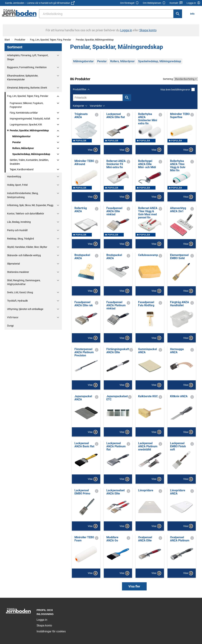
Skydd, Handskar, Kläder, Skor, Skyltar (27, 247)
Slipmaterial (13, 264)
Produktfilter (80, 89)
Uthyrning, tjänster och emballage (25, 309)
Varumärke (96, 106)
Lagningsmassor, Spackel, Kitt (26, 125)
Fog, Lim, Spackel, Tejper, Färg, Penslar (51, 40)
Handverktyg (14, 177)
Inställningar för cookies (51, 631)
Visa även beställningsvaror (178, 89)
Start (7, 40)
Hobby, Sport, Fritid (17, 185)
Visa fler (134, 586)
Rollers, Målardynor (23, 148)
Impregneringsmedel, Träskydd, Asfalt (30, 119)
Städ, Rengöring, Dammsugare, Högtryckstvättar (24, 282)
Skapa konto (44, 625)
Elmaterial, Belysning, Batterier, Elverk (27, 88)
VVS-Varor (13, 317)
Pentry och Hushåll (17, 230)
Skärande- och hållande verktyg (24, 255)
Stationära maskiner (18, 272)
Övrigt (10, 326)
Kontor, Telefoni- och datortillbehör (26, 214)
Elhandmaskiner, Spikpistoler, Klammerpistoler (23, 78)
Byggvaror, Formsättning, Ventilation (27, 67)
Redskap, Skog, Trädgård (20, 239)
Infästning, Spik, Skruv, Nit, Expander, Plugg (30, 205)
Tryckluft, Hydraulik (17, 301)
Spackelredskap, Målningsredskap (31, 154)
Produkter (20, 40)
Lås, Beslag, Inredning (19, 222)
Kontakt (176, 3)
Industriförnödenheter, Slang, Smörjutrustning (23, 195)
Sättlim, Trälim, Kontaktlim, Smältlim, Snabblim (29, 162)
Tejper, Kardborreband (22, 169)
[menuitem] (193, 14)
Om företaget (129, 3)
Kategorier (79, 106)
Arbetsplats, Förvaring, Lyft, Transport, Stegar (28, 57)
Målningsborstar (21, 136)
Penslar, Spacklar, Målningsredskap (95, 40)
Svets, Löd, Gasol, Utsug (20, 292)
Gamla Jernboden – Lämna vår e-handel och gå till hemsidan (40, 3)
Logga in (42, 620)
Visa (93, 150)
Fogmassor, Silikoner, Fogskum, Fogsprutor (27, 105)
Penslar (17, 142)
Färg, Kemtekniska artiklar (24, 113)
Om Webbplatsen (154, 3)
